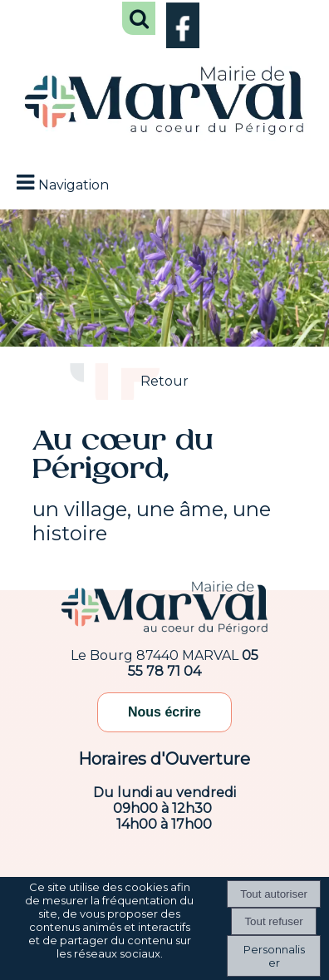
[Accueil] (164, 102)
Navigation (74, 185)
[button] (139, 18)
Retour (164, 381)
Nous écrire (164, 712)
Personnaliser (274, 956)
